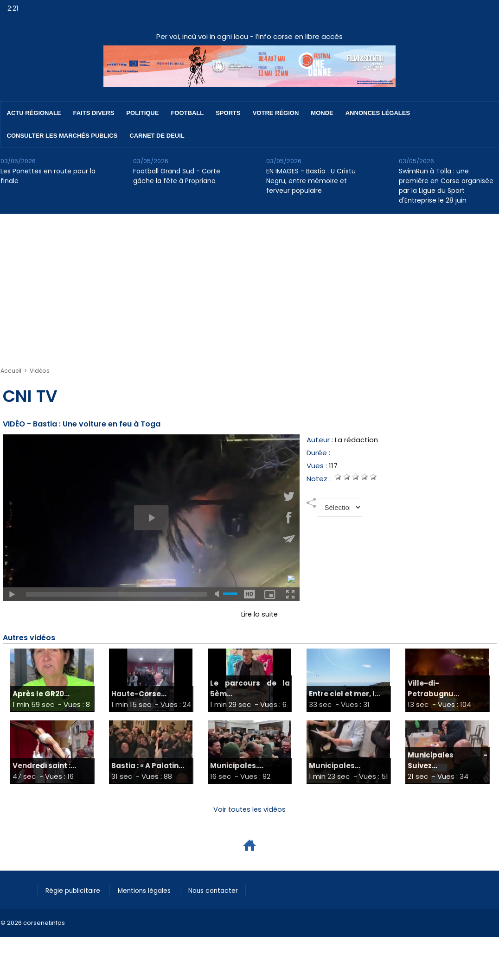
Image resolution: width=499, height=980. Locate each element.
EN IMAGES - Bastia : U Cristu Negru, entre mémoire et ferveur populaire (311, 181)
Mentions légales (151, 891)
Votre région (276, 113)
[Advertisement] (249, 283)
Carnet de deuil (157, 136)
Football (187, 113)
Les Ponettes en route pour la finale (48, 176)
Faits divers (94, 113)
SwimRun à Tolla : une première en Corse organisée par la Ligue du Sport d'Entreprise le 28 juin (446, 186)
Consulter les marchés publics (62, 136)
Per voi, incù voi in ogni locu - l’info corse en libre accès (249, 36)
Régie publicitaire (75, 891)
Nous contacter (223, 891)
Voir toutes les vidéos (250, 810)
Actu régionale (34, 113)
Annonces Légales (378, 113)
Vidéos (39, 371)
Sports (228, 113)
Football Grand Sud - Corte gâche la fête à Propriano (177, 176)
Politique (142, 113)
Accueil (11, 371)
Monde (322, 113)
